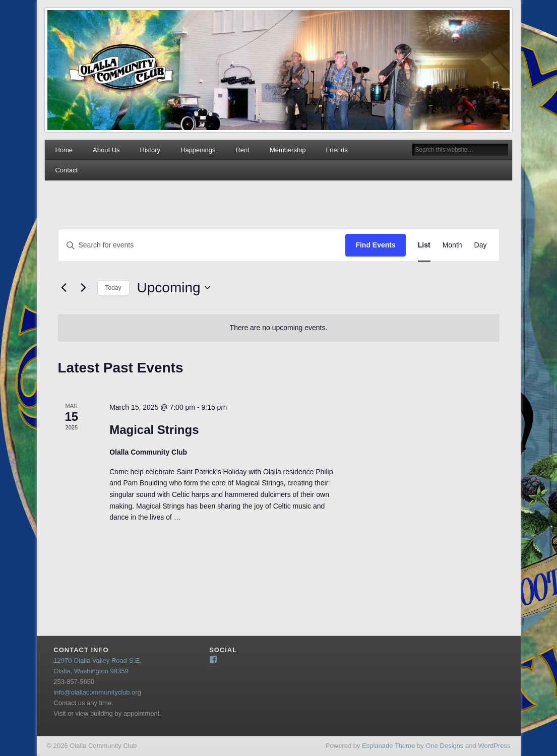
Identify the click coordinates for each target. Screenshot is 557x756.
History (150, 150)
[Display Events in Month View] (452, 245)
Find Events (375, 245)
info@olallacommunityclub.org (97, 692)
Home (64, 150)
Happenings (198, 150)
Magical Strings (154, 430)
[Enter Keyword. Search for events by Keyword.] (202, 245)
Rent (242, 150)
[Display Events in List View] (424, 245)
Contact (66, 170)
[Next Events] (84, 288)
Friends (336, 150)
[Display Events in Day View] (481, 245)
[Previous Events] (64, 288)
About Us (106, 150)
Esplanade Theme (388, 746)
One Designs (444, 746)
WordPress (494, 746)
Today (113, 288)
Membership (288, 150)
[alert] (279, 328)
